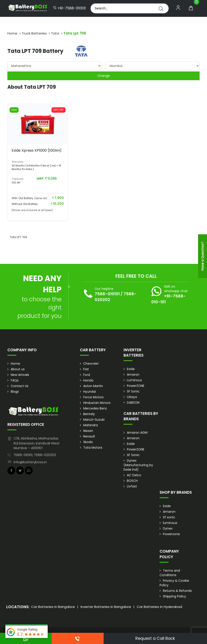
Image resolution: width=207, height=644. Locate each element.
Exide (131, 369)
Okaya (132, 397)
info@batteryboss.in (30, 462)
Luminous (134, 380)
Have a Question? (203, 256)
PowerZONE (136, 386)
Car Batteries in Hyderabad (159, 607)
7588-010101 (107, 294)
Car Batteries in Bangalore (53, 607)
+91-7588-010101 (69, 8)
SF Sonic (133, 391)
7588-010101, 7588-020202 (35, 455)
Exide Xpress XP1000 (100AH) (37, 150)
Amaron (133, 375)
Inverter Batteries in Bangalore (106, 607)
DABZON (133, 403)
